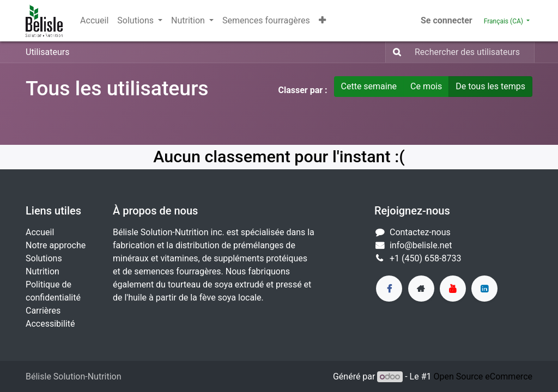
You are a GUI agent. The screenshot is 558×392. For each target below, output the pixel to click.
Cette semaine (369, 86)
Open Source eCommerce (483, 376)
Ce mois (426, 86)
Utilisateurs (47, 52)
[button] (322, 21)
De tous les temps (490, 86)
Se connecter (447, 20)
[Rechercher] (395, 52)
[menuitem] (94, 21)
